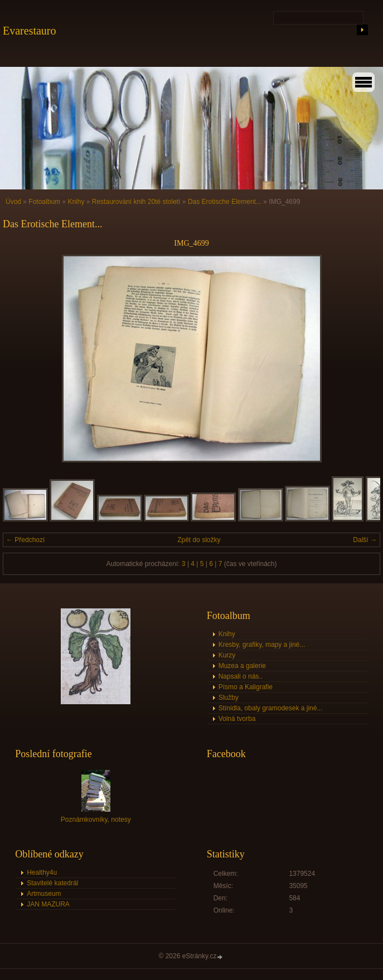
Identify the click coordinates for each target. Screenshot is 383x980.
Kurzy (227, 655)
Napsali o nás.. (241, 676)
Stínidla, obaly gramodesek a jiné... (271, 708)
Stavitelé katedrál (52, 883)
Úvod (13, 202)
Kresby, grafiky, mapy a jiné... (262, 645)
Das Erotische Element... (225, 202)
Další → (365, 540)
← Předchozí (25, 540)
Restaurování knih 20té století (136, 202)
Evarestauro (30, 31)
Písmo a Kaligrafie (246, 687)
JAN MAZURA (48, 904)
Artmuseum (44, 894)
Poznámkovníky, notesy (96, 820)
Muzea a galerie (242, 666)
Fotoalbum (44, 202)
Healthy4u (42, 872)
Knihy (76, 202)
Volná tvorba (237, 719)
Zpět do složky (199, 540)
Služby (229, 698)
